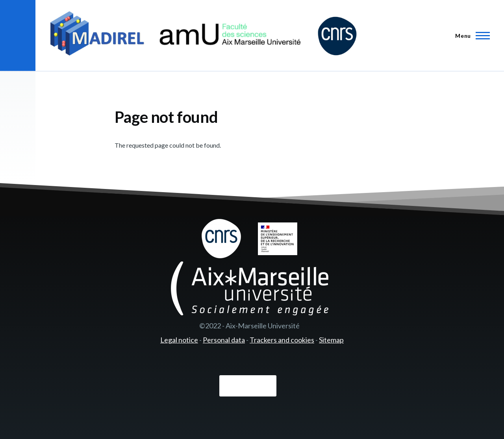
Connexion (248, 386)
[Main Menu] (470, 35)
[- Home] (203, 35)
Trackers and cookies (282, 340)
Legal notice (179, 340)
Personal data (224, 340)
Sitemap (331, 340)
